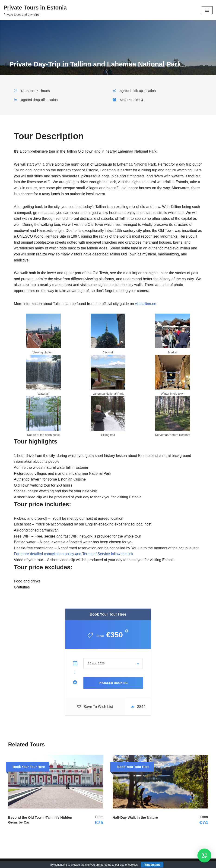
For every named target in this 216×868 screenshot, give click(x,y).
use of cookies (129, 865)
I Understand (152, 865)
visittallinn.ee (146, 304)
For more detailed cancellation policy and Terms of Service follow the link (74, 554)
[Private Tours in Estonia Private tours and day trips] (35, 10)
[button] (204, 855)
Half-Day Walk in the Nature (135, 817)
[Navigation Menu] (207, 10)
